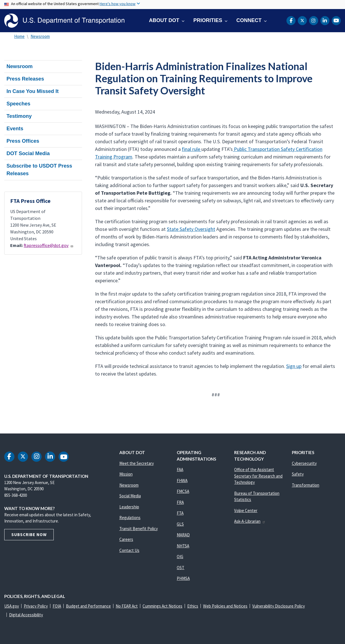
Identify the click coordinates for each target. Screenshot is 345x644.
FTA (180, 513)
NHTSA (183, 546)
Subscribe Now (29, 535)
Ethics (193, 606)
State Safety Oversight (191, 229)
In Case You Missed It (33, 91)
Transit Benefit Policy (139, 529)
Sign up (294, 366)
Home (19, 36)
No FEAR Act (127, 606)
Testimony (19, 116)
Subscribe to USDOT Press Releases (39, 170)
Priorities (208, 20)
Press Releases (25, 79)
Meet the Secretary (137, 463)
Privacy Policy (36, 606)
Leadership (129, 507)
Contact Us (129, 550)
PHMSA (183, 578)
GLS (180, 524)
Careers (126, 539)
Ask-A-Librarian (250, 521)
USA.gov (12, 606)
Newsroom (40, 36)
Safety (298, 474)
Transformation (306, 485)
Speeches (18, 104)
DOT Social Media (28, 153)
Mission (126, 474)
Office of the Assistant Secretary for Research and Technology (258, 476)
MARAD (183, 535)
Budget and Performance (88, 606)
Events (15, 129)
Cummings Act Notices (162, 606)
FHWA (182, 481)
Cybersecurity (304, 463)
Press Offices (23, 141)
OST (181, 568)
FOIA (57, 606)
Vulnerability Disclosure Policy (279, 606)
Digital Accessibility (26, 615)
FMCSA (183, 491)
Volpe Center (246, 510)
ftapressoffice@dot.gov (49, 245)
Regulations (130, 518)
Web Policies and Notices (225, 606)
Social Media (130, 496)
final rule (192, 149)
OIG (180, 557)
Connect (249, 20)
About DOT (164, 20)
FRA (180, 502)
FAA (180, 470)
